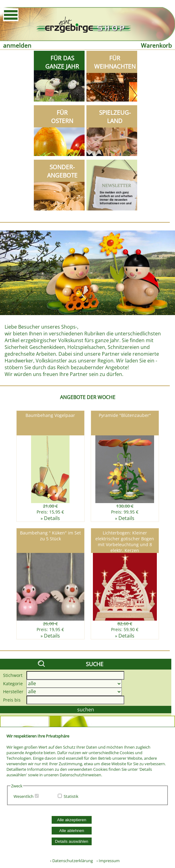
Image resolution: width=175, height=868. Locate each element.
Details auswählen (72, 841)
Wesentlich (24, 796)
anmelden (17, 45)
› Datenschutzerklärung (72, 861)
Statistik (71, 796)
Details (52, 518)
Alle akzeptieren (72, 820)
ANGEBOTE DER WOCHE (88, 397)
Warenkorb (156, 45)
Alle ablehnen (72, 831)
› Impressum (107, 861)
